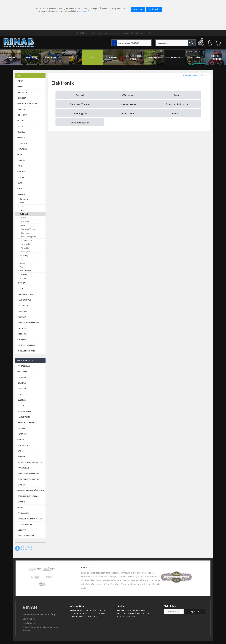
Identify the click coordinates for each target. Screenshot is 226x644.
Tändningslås (80, 113)
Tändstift (177, 113)
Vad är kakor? (83, 11)
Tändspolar (128, 113)
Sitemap (27, 630)
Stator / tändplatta (177, 104)
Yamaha (196, 75)
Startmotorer (128, 104)
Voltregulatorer (80, 122)
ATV (190, 75)
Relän (177, 95)
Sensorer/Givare (80, 104)
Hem (185, 75)
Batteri (80, 95)
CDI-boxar (128, 95)
